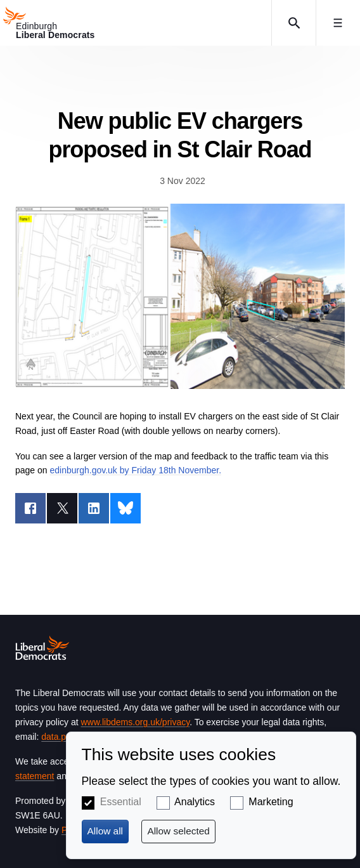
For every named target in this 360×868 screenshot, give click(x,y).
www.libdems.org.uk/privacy (135, 722)
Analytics (195, 802)
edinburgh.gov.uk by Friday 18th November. (136, 470)
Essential (121, 802)
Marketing (271, 802)
